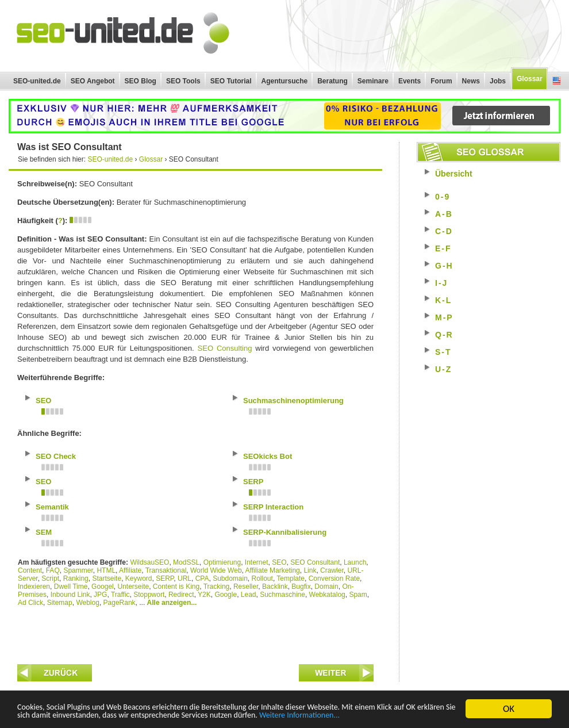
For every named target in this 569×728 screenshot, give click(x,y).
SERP (165, 578)
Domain (326, 587)
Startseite (107, 578)
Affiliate (130, 570)
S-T (443, 352)
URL (184, 578)
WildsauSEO (149, 562)
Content (30, 570)
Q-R (444, 335)
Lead (249, 595)
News (471, 81)
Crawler (332, 570)
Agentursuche (285, 81)
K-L (443, 300)
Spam (358, 595)
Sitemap (60, 603)
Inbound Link (70, 595)
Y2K (204, 595)
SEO (279, 562)
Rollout (262, 578)
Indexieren (34, 587)
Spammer (78, 570)
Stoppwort (149, 595)
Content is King (176, 587)
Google (226, 595)
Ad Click (30, 603)
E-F (443, 248)
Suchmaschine (282, 595)
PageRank (120, 603)
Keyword (139, 578)
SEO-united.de (37, 81)
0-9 (443, 197)
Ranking (76, 578)
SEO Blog (141, 81)
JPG (100, 595)
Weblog (87, 603)
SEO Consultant (315, 562)
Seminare (373, 81)
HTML (106, 570)
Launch (355, 562)
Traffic (120, 595)
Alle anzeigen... (172, 603)
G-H (444, 266)
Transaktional (166, 570)
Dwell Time (71, 587)
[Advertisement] (195, 633)
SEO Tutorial (231, 81)
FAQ (53, 570)
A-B (444, 214)
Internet (257, 562)
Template (291, 578)
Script (50, 578)
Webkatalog (327, 595)
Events (410, 81)
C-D (444, 231)
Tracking (217, 587)
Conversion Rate (334, 578)
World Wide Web (216, 570)
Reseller (246, 587)
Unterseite (133, 587)
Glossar (530, 79)
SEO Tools (183, 81)
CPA (202, 578)
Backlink (275, 587)
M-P (444, 317)
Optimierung (222, 562)
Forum (441, 81)
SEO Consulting (225, 348)
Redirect (181, 595)
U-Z (443, 369)
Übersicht (454, 174)
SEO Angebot (93, 81)
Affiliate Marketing (273, 570)
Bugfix (301, 587)
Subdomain (230, 578)
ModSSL (186, 562)
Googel (103, 587)
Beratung (332, 81)
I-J (441, 283)
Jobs (498, 81)
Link (310, 570)
